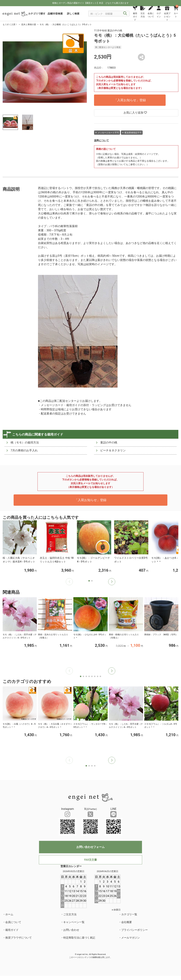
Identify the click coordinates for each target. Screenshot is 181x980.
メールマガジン (131, 938)
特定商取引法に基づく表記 (79, 938)
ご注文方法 (70, 914)
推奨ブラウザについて (19, 938)
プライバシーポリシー (135, 930)
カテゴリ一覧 (129, 914)
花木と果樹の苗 (29, 25)
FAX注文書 (90, 860)
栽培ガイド (12, 930)
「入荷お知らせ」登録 (130, 100)
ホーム (9, 914)
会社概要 (127, 922)
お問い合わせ (71, 930)
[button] (112, 582)
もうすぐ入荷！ (10, 25)
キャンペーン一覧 (74, 922)
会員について (13, 922)
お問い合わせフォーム (90, 847)
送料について (101, 140)
